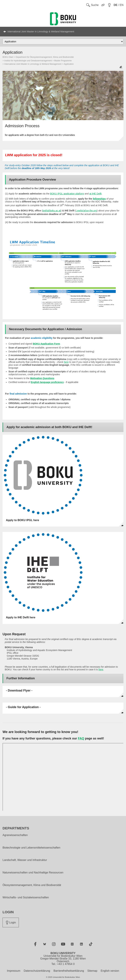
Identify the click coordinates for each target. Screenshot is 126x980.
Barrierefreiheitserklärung (69, 971)
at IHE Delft (95, 194)
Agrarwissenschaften (15, 835)
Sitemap (92, 971)
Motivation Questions (42, 378)
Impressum (14, 971)
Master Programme (63, 61)
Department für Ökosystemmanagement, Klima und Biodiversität (45, 57)
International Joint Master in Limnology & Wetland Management (41, 32)
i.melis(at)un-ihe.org (86, 211)
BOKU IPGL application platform (67, 194)
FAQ (81, 738)
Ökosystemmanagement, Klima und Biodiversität (32, 885)
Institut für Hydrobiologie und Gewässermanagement (28, 61)
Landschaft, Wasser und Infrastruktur (25, 860)
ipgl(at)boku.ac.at (52, 211)
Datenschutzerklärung (37, 971)
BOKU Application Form (46, 344)
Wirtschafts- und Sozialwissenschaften (26, 898)
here (66, 362)
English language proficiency (47, 382)
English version (110, 971)
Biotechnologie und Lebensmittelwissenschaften (31, 848)
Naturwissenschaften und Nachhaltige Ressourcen (33, 873)
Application (69, 64)
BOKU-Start (8, 57)
